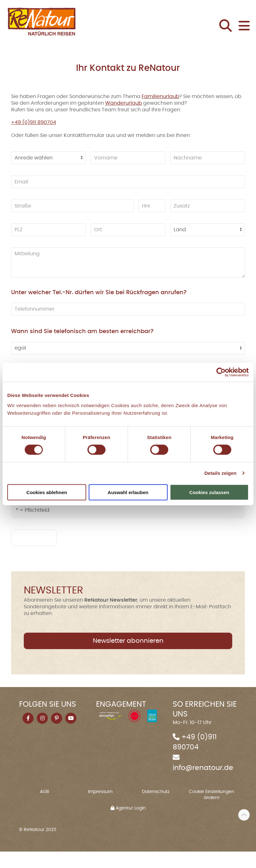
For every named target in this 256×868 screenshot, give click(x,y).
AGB (45, 808)
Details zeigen (220, 473)
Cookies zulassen (209, 492)
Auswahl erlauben (128, 492)
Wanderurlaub (124, 120)
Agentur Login (128, 825)
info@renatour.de (203, 784)
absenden (34, 554)
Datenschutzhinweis (71, 509)
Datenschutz (156, 808)
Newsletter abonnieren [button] (128, 657)
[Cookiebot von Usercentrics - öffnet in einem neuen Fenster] (221, 372)
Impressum (100, 808)
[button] (227, 35)
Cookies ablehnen (47, 492)
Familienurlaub (160, 113)
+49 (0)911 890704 (34, 139)
